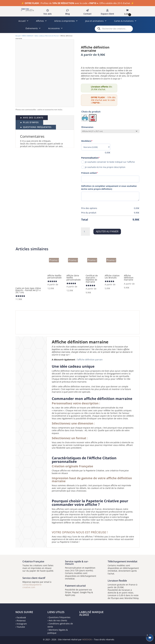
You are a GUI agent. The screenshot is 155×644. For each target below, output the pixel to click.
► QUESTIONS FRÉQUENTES (36, 127)
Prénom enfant (95, 173)
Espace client (107, 14)
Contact (87, 14)
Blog (68, 14)
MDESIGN (87, 639)
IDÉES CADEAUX (28, 36)
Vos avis (48, 14)
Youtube (21, 627)
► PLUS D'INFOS (29, 122)
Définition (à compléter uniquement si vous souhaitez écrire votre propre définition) (109, 187)
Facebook (21, 617)
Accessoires (55, 28)
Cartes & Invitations (125, 21)
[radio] (85, 118)
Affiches (41, 21)
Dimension (87, 127)
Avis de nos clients (58, 620)
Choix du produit (91, 112)
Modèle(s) (92, 141)
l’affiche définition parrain (90, 360)
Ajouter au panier (107, 231)
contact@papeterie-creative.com (32, 586)
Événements (33, 28)
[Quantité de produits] (85, 232)
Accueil (24, 21)
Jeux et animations (96, 21)
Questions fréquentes (60, 617)
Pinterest (21, 621)
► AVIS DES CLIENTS (32, 118)
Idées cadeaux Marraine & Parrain (47, 36)
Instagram (22, 624)
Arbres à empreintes (66, 21)
